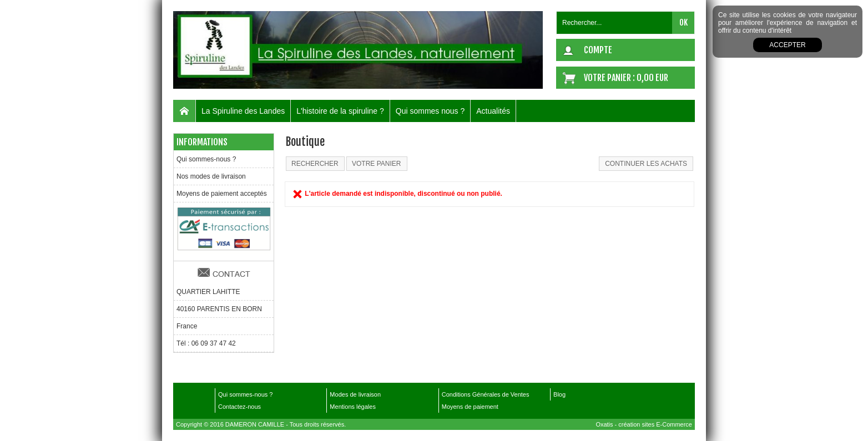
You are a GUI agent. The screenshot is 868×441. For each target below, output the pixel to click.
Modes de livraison (355, 394)
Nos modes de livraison (211, 176)
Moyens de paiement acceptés (222, 194)
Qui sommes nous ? (430, 111)
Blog (559, 394)
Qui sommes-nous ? (206, 159)
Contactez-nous (239, 407)
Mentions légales (353, 407)
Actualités (493, 111)
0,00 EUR (652, 78)
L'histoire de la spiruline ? (340, 111)
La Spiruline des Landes (243, 111)
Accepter (787, 45)
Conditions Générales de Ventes (486, 394)
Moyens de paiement (470, 407)
